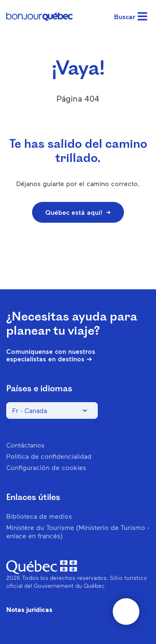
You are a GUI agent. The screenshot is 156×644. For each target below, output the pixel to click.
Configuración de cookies (46, 467)
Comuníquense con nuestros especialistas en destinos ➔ (51, 355)
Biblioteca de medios (39, 516)
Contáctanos (25, 445)
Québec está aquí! (78, 212)
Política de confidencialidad (49, 456)
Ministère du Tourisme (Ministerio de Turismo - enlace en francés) (78, 531)
